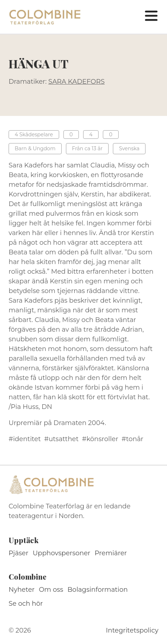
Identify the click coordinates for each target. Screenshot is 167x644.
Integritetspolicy (132, 630)
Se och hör (26, 604)
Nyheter (22, 590)
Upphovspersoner (61, 553)
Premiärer (111, 553)
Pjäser (18, 553)
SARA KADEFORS (77, 82)
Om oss (51, 590)
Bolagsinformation (97, 590)
